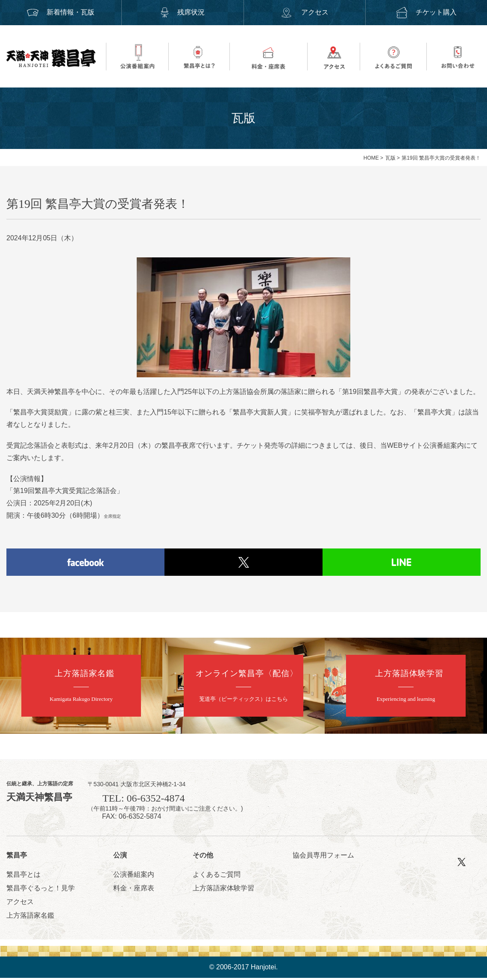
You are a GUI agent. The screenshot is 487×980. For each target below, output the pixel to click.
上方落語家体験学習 (223, 890)
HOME (371, 158)
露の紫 (92, 412)
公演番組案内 (134, 876)
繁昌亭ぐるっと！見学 (41, 890)
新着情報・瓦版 (61, 12)
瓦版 (390, 158)
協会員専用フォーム (323, 857)
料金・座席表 (134, 890)
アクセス (304, 12)
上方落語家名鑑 (30, 917)
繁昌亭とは (23, 876)
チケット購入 (426, 12)
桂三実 (119, 412)
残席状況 (182, 12)
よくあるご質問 (217, 876)
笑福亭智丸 (318, 412)
